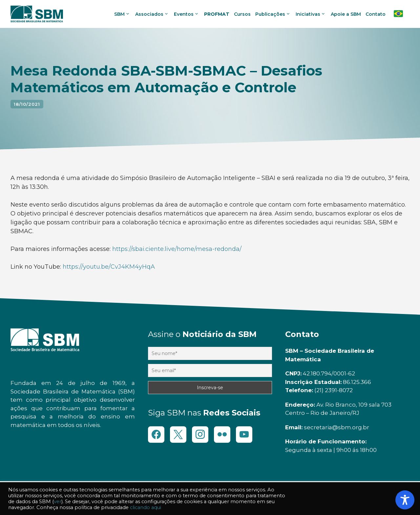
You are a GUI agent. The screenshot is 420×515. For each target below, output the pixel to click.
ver (58, 502)
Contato (376, 14)
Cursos (242, 14)
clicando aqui (146, 507)
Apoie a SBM (346, 14)
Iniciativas (312, 14)
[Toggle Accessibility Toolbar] (405, 500)
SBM (123, 14)
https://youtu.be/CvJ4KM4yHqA (109, 267)
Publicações (274, 14)
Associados (153, 14)
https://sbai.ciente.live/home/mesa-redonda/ (177, 249)
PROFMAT (217, 14)
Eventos (187, 14)
